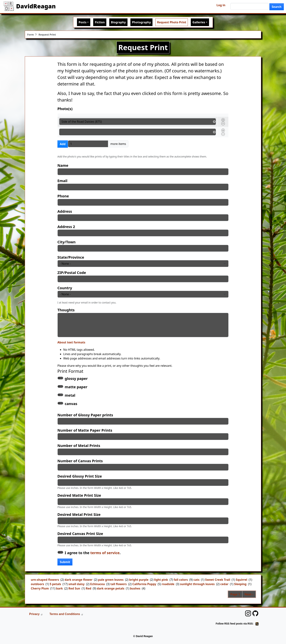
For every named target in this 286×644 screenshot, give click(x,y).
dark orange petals (111, 588)
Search (277, 7)
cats (197, 580)
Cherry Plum (40, 588)
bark (60, 588)
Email (62, 181)
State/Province (71, 257)
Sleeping (240, 584)
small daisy (77, 584)
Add (63, 144)
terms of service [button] (105, 553)
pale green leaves (111, 580)
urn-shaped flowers (45, 580)
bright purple (139, 580)
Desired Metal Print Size (79, 514)
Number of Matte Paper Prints (85, 430)
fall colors (181, 580)
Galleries (199, 22)
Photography (141, 22)
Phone (63, 196)
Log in (221, 5)
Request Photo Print (172, 22)
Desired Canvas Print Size (80, 534)
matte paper (76, 387)
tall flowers (118, 584)
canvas (71, 404)
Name (63, 165)
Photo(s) (65, 109)
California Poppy (144, 584)
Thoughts (66, 310)
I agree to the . (93, 553)
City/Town (67, 242)
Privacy (36, 614)
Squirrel (241, 580)
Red (88, 588)
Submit (65, 562)
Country (65, 288)
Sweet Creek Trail (218, 580)
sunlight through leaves (197, 584)
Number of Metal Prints (79, 446)
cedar (224, 584)
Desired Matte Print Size (79, 495)
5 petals (55, 584)
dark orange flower (79, 580)
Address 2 (66, 227)
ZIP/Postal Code (72, 273)
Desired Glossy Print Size (80, 476)
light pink (161, 580)
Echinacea (97, 584)
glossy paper (76, 379)
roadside (168, 584)
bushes (135, 588)
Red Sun (74, 588)
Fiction (100, 22)
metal (70, 395)
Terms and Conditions (66, 614)
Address (65, 211)
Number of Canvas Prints (80, 461)
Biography (118, 22)
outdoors (37, 584)
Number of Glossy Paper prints (85, 415)
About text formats (71, 342)
